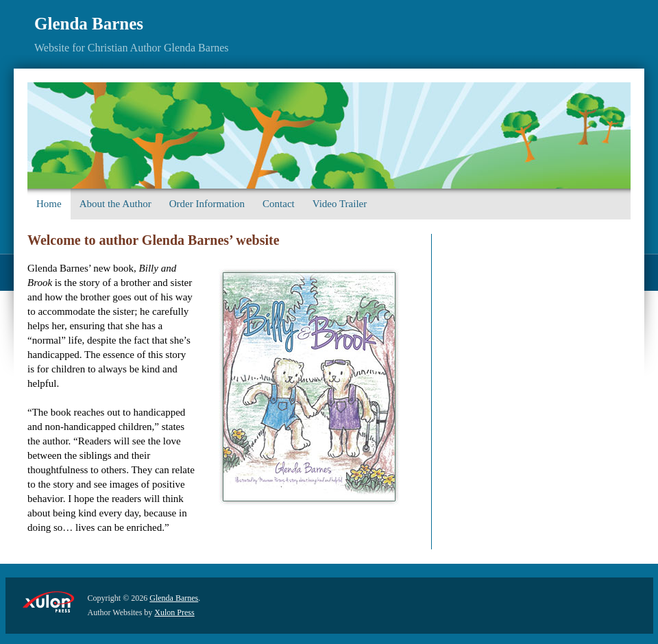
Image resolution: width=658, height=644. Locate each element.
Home (49, 204)
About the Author (115, 204)
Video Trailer (340, 204)
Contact (279, 204)
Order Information (207, 204)
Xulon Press (174, 612)
